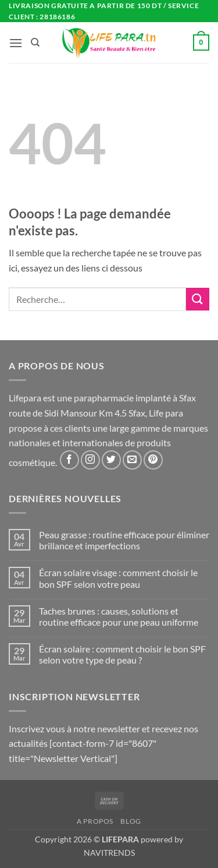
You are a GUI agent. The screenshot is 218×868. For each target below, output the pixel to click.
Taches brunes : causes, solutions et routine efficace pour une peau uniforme (119, 616)
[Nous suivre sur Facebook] (69, 460)
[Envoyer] (198, 299)
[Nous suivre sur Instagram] (90, 460)
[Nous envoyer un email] (132, 460)
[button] (16, 43)
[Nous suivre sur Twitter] (111, 460)
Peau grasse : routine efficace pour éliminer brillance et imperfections (124, 540)
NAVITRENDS (109, 853)
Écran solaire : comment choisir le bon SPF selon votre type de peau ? (122, 654)
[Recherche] (35, 43)
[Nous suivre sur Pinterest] (153, 460)
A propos (95, 821)
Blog (131, 821)
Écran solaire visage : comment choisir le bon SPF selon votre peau (118, 578)
